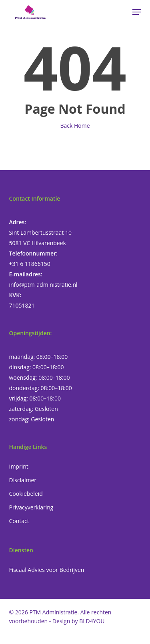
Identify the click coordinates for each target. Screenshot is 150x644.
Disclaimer (23, 480)
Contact (19, 521)
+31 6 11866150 (30, 264)
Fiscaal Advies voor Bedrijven (47, 570)
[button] (137, 12)
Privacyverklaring (31, 507)
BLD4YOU (92, 621)
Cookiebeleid (26, 494)
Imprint (19, 466)
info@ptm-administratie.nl (43, 285)
